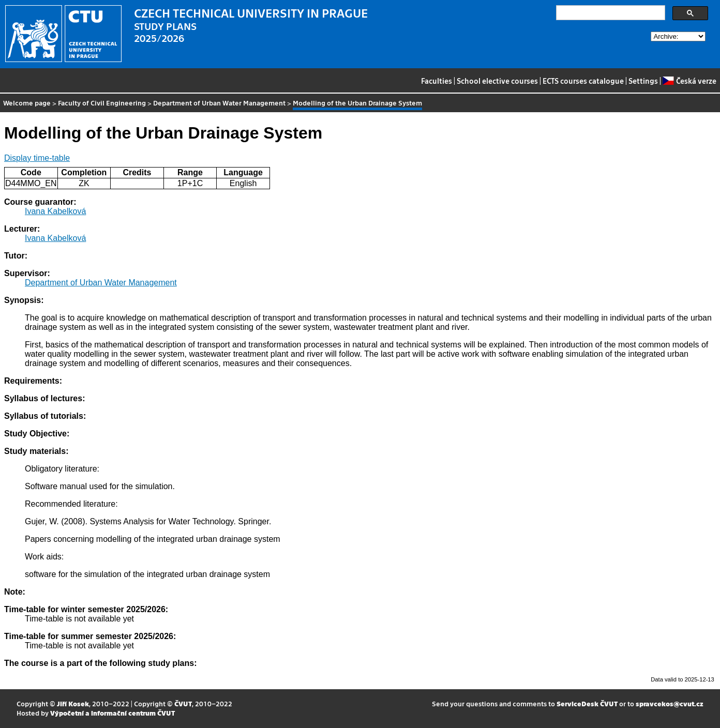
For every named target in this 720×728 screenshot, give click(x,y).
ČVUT (183, 703)
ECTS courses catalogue (583, 81)
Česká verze (689, 81)
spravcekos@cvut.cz (670, 703)
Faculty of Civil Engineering (102, 103)
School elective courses (497, 81)
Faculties (437, 81)
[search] (610, 13)
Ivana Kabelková (55, 211)
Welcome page (27, 103)
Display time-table (37, 158)
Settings (643, 81)
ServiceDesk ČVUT (587, 703)
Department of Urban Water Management (219, 103)
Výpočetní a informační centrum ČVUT (113, 713)
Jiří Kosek (73, 703)
